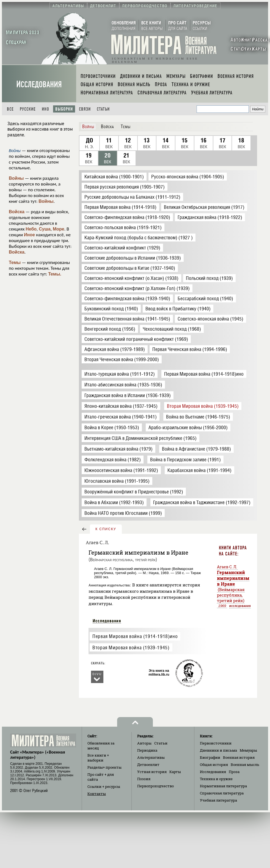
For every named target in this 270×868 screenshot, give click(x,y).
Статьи (103, 109)
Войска (17, 212)
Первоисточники (216, 743)
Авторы (144, 743)
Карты (175, 772)
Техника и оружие (216, 779)
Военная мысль (245, 765)
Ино (46, 109)
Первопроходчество (155, 786)
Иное (29, 235)
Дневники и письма (218, 750)
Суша (45, 229)
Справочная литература (222, 793)
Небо (31, 229)
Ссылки (104, 786)
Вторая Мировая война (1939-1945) (131, 648)
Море (59, 229)
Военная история (239, 757)
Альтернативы (151, 757)
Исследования (39, 84)
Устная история (152, 772)
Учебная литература (218, 800)
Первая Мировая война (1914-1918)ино (135, 636)
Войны (16, 178)
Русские (28, 109)
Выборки (64, 109)
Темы (15, 262)
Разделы (104, 767)
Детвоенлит (148, 765)
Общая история (214, 765)
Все (10, 109)
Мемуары (248, 750)
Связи (85, 109)
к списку (106, 529)
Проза (234, 772)
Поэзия (144, 779)
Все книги (98, 758)
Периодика (147, 750)
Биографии (210, 757)
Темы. (55, 274)
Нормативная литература (223, 786)
